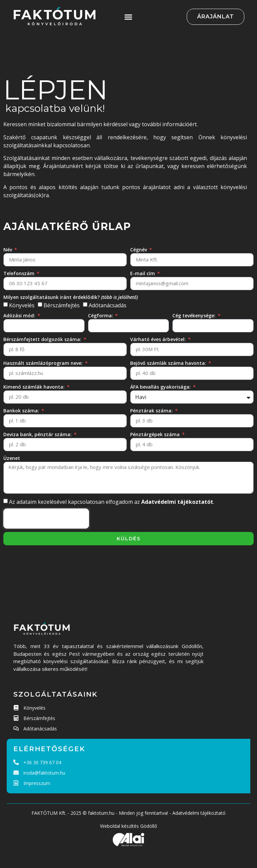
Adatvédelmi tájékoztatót (177, 502)
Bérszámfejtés (62, 305)
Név (8, 250)
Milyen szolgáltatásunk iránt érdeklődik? (71, 297)
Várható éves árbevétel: (159, 339)
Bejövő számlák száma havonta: (169, 363)
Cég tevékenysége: (195, 315)
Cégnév (139, 250)
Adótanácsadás (108, 305)
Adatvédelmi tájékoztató (199, 813)
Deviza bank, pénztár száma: (38, 434)
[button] (128, 17)
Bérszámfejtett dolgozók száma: (43, 339)
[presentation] (46, 519)
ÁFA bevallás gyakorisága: (161, 387)
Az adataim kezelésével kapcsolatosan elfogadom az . (112, 502)
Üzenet (12, 458)
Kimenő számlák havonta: (35, 387)
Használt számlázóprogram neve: (44, 363)
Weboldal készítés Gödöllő (128, 826)
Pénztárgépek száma (156, 434)
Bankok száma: (22, 411)
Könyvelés (22, 305)
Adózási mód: (20, 315)
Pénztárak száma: (152, 411)
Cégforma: (101, 315)
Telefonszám (20, 273)
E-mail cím (143, 273)
